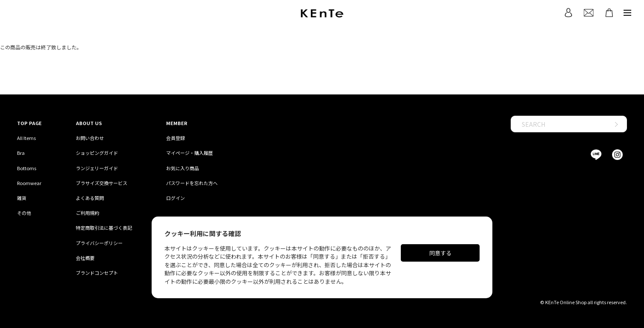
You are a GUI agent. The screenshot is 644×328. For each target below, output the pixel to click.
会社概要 (85, 258)
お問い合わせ (90, 138)
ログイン (175, 198)
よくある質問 (90, 198)
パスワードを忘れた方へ (192, 183)
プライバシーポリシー (99, 243)
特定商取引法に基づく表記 (104, 228)
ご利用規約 (88, 213)
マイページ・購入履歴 (190, 153)
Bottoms (27, 168)
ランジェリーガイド (97, 168)
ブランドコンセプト (97, 273)
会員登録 (175, 138)
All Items (26, 138)
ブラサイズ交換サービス (102, 183)
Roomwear (29, 183)
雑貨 (22, 198)
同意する (440, 253)
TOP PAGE (29, 123)
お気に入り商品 (183, 168)
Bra (21, 153)
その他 (24, 213)
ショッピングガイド (97, 153)
